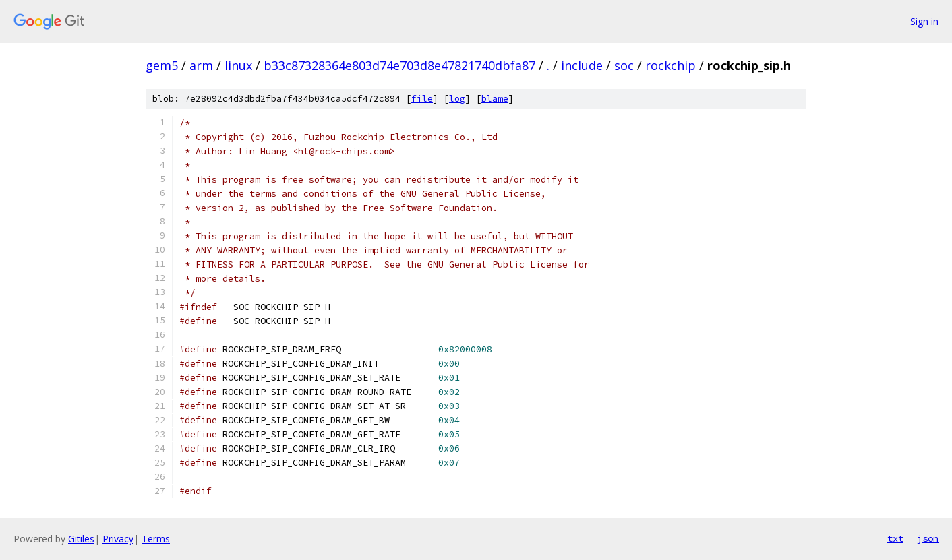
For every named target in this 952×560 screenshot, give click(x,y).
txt (895, 538)
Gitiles (81, 539)
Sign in (924, 21)
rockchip (671, 65)
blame (495, 99)
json (928, 538)
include (582, 65)
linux (238, 65)
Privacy (118, 539)
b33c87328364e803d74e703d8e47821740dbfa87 (399, 65)
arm (201, 65)
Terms (156, 539)
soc (624, 65)
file (422, 99)
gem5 (162, 65)
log (457, 99)
